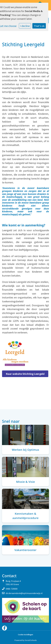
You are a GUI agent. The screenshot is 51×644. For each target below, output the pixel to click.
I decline (25, 26)
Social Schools (31, 640)
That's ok (39, 26)
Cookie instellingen (26, 635)
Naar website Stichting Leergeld (25, 374)
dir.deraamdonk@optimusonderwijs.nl (24, 593)
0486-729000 (12, 589)
